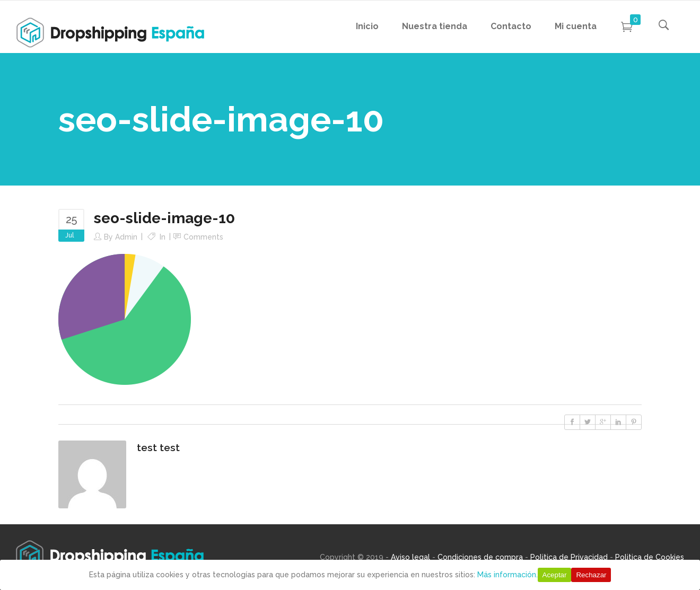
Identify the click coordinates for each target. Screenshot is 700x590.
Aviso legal (410, 557)
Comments (203, 237)
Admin (126, 237)
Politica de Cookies (650, 557)
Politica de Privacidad (569, 557)
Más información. (507, 575)
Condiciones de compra (480, 557)
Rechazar (591, 575)
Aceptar (555, 575)
